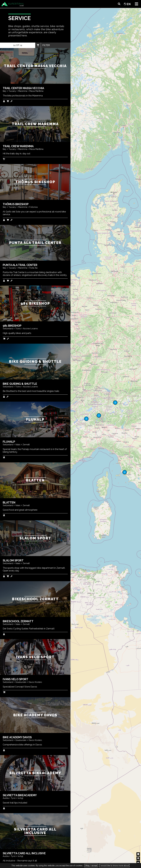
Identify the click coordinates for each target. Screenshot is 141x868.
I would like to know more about (114, 866)
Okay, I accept (91, 866)
